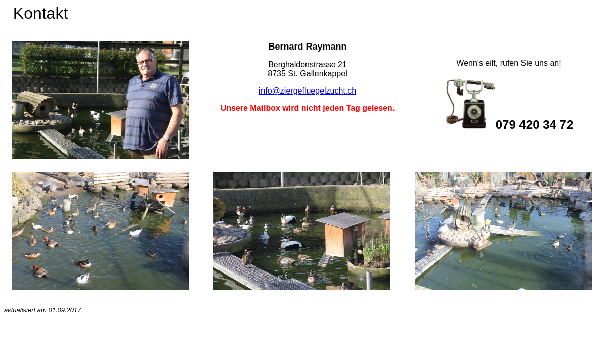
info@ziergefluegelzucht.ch (308, 91)
